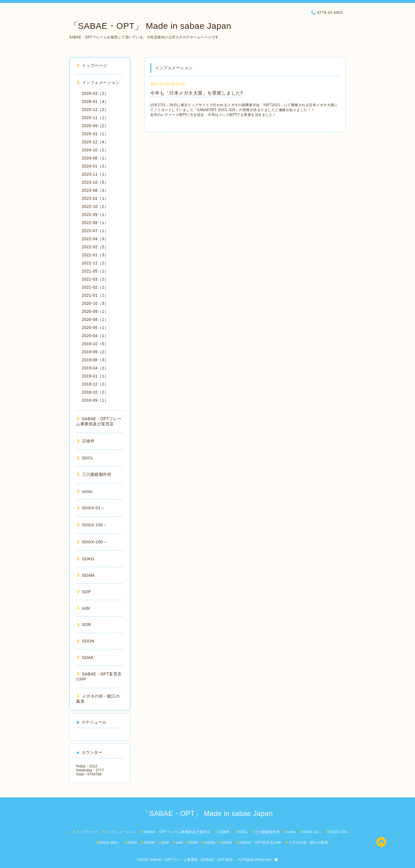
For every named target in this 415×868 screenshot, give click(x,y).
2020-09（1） (95, 311)
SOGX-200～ (92, 542)
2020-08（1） (95, 320)
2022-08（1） (95, 223)
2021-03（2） (95, 279)
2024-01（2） (95, 166)
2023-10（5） (95, 182)
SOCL (85, 458)
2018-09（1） (95, 400)
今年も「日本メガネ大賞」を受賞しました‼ (197, 93)
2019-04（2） (95, 368)
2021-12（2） (95, 263)
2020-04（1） (95, 336)
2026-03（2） (95, 93)
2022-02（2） (95, 247)
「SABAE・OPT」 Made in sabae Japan (150, 26)
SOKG (86, 559)
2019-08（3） (95, 360)
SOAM (86, 575)
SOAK (85, 657)
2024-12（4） (95, 142)
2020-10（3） (95, 303)
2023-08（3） (95, 190)
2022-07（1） (95, 231)
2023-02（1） (95, 198)
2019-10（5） (95, 344)
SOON (86, 641)
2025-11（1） (95, 118)
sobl (83, 608)
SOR (84, 625)
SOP (84, 592)
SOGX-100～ (92, 525)
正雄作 (88, 441)
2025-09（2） (95, 126)
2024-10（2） (95, 150)
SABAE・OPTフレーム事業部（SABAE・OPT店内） (193, 860)
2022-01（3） (95, 255)
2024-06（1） (95, 158)
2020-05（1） (95, 328)
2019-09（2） (95, 352)
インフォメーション (98, 82)
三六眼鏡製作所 (94, 474)
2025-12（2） (95, 110)
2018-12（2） (95, 384)
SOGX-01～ (91, 508)
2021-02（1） (95, 287)
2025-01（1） (95, 134)
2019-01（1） (95, 376)
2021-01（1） (95, 295)
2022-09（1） (95, 215)
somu (85, 491)
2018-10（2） (95, 392)
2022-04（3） (95, 239)
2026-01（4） (95, 102)
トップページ (92, 65)
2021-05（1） (95, 271)
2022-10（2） (95, 206)
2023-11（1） (95, 174)
